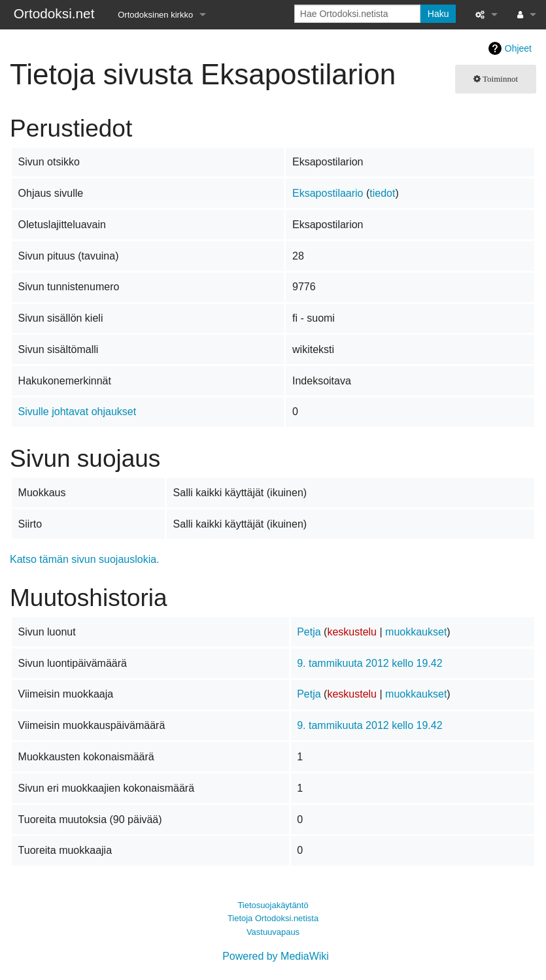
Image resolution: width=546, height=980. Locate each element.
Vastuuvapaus (273, 932)
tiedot (382, 193)
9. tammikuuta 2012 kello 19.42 (369, 663)
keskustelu (352, 632)
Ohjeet (518, 48)
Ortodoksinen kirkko (155, 15)
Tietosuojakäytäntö (273, 905)
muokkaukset (416, 632)
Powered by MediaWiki (276, 956)
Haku (438, 14)
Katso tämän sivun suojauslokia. (85, 559)
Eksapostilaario (328, 193)
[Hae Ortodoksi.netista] (357, 14)
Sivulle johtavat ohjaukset (77, 412)
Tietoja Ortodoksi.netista (273, 918)
